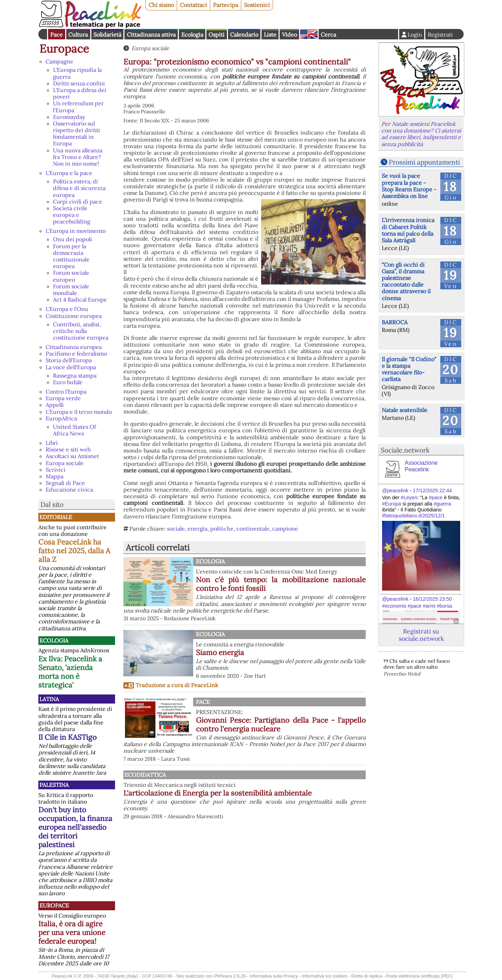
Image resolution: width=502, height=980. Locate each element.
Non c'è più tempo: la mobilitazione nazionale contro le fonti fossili (281, 584)
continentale (253, 529)
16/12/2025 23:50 (432, 599)
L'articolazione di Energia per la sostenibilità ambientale (281, 797)
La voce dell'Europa (71, 367)
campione (285, 529)
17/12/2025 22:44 (432, 491)
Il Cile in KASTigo (67, 737)
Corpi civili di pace (78, 202)
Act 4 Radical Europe (80, 299)
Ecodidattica (217, 775)
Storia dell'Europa (69, 360)
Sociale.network (405, 450)
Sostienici (257, 5)
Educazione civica (69, 489)
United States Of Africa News (74, 430)
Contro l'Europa (66, 392)
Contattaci (193, 5)
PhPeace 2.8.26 (230, 976)
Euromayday (69, 117)
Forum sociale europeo (71, 276)
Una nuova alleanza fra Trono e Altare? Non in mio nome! (78, 157)
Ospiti (216, 35)
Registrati (440, 35)
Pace (56, 35)
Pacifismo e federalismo (76, 354)
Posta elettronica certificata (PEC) (419, 976)
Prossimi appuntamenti (424, 162)
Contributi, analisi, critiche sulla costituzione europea (81, 331)
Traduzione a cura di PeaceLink (177, 685)
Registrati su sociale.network (421, 635)
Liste (270, 35)
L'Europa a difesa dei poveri (80, 93)
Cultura (78, 35)
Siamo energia (220, 652)
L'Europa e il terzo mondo (79, 412)
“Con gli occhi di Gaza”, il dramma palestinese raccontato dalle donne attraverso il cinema (406, 281)
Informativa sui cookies (325, 976)
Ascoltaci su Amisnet (72, 456)
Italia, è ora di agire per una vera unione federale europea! (72, 932)
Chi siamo (161, 5)
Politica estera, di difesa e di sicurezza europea (79, 188)
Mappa (55, 476)
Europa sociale (65, 463)
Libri (52, 443)
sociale (176, 529)
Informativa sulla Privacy (274, 976)
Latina (49, 699)
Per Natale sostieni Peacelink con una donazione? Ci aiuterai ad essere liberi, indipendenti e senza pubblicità (421, 134)
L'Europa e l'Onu (67, 309)
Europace (64, 49)
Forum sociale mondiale (71, 290)
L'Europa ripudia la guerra (77, 73)
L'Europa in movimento (76, 231)
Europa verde (63, 398)
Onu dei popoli (73, 239)
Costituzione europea (74, 316)
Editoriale (56, 517)
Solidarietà (107, 35)
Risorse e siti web (68, 449)
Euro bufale (68, 382)
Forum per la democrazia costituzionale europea (71, 256)
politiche (222, 529)
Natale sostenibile (405, 410)
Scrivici (56, 470)
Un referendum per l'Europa (78, 107)
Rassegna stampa (75, 375)
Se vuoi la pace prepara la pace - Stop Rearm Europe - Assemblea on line (409, 186)
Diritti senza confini (79, 83)
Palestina (54, 785)
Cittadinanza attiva (151, 35)
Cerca (328, 35)
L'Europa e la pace (69, 173)
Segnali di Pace (65, 483)
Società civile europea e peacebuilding (72, 215)
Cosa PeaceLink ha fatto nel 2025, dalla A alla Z (74, 551)
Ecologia (192, 35)
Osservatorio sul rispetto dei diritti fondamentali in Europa (77, 134)
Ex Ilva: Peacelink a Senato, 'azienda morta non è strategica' (70, 672)
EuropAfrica (61, 418)
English (309, 34)
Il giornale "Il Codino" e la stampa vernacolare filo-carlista (409, 369)
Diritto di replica (367, 976)
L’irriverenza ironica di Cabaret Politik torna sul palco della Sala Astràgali (408, 230)
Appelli (55, 405)
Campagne (59, 61)
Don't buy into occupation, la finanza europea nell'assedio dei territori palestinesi (75, 827)
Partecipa (226, 5)
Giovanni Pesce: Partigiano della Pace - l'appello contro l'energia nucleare (281, 724)
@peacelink (395, 491)
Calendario (244, 35)
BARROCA (395, 322)
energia (197, 529)
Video (290, 35)
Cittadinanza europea (74, 347)
